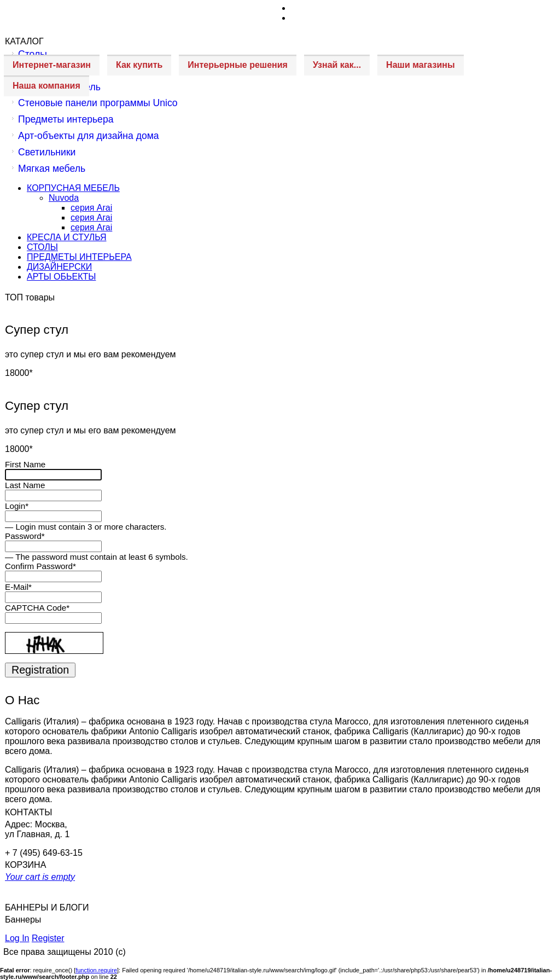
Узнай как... (337, 65)
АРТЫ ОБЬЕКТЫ (61, 277)
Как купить (139, 65)
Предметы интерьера (66, 119)
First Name (25, 464)
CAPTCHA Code (37, 608)
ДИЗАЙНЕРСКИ (59, 267)
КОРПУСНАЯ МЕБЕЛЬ (73, 188)
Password (25, 536)
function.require (96, 970)
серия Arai (91, 208)
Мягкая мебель (52, 169)
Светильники (47, 152)
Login (17, 506)
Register (48, 938)
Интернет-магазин (52, 65)
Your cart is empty (40, 877)
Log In (17, 938)
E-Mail (18, 587)
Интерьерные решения (238, 65)
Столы (33, 54)
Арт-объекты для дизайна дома (89, 136)
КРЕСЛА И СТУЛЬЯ (67, 237)
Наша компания (46, 86)
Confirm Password (40, 566)
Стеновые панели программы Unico (98, 103)
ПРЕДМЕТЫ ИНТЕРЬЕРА (79, 257)
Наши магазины (420, 65)
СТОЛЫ (42, 247)
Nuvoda (64, 198)
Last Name (25, 485)
